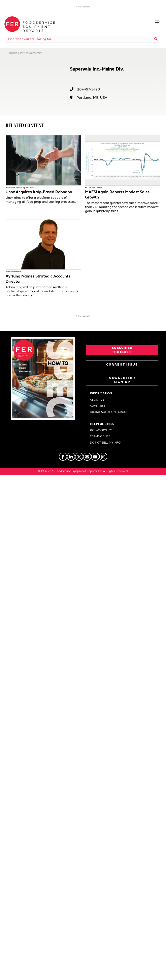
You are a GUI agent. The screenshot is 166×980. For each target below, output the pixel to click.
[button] (122, 350)
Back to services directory (25, 53)
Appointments (13, 272)
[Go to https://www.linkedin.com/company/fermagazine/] (71, 457)
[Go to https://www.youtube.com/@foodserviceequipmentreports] (95, 457)
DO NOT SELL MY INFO (105, 443)
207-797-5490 (89, 90)
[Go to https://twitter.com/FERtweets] (79, 457)
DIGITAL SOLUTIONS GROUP (109, 412)
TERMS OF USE (100, 437)
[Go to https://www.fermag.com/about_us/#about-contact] (87, 457)
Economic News (94, 188)
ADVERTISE (98, 406)
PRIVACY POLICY (101, 431)
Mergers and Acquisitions (20, 188)
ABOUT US (97, 400)
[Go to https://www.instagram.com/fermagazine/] (103, 457)
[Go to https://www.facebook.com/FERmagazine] (63, 457)
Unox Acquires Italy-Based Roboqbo (39, 192)
